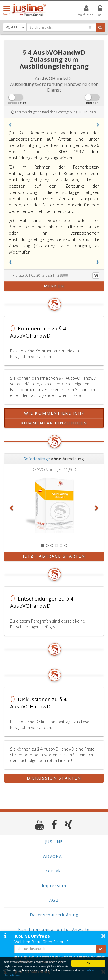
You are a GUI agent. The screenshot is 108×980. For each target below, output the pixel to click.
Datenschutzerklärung (54, 915)
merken (54, 286)
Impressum (54, 885)
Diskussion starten (54, 778)
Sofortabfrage (37, 459)
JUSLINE (54, 842)
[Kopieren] (96, 276)
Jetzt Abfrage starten (54, 556)
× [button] (103, 936)
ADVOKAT (54, 856)
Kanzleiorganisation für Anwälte (54, 929)
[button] (10, 125)
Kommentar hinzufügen (54, 423)
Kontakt (54, 871)
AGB (54, 900)
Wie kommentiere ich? (54, 413)
